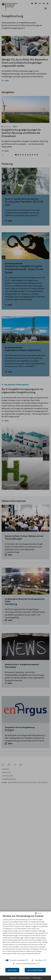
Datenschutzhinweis (25, 978)
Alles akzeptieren (35, 970)
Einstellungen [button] (37, 978)
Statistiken (38, 960)
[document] (25, 936)
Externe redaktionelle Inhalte (26, 963)
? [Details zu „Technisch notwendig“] (27, 960)
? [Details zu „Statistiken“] (45, 960)
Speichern (12, 970)
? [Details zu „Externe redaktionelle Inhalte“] (39, 963)
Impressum (13, 978)
